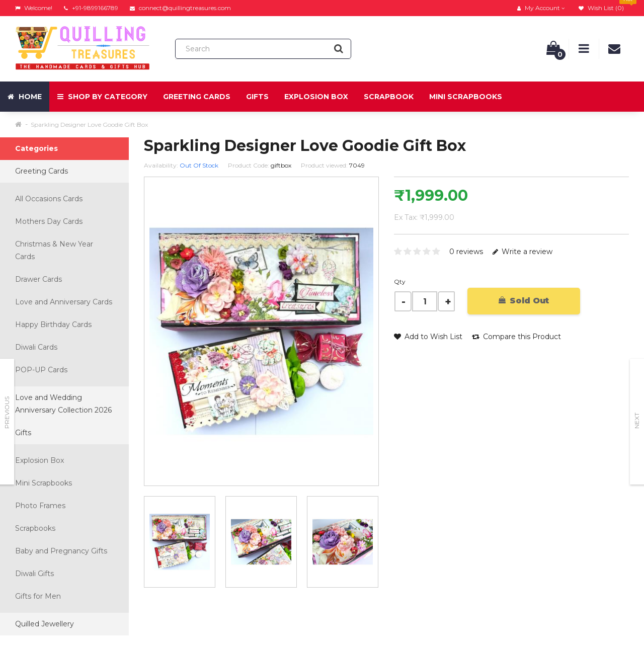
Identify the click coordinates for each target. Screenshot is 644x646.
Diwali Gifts (34, 574)
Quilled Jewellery (45, 624)
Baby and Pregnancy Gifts (61, 551)
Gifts (257, 97)
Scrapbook (389, 97)
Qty (400, 281)
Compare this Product (516, 337)
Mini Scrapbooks (466, 97)
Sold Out (524, 301)
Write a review (522, 252)
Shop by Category (102, 97)
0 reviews (466, 252)
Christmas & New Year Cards (54, 250)
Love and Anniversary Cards (64, 302)
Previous (7, 413)
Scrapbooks (35, 528)
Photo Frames (40, 506)
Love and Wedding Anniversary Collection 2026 (63, 404)
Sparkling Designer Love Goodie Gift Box (89, 125)
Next (637, 421)
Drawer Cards (38, 279)
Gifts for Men (38, 596)
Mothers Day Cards (49, 221)
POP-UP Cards (41, 370)
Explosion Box (316, 97)
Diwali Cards (36, 347)
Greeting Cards (197, 97)
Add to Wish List (428, 337)
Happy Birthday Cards (53, 325)
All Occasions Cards (49, 199)
